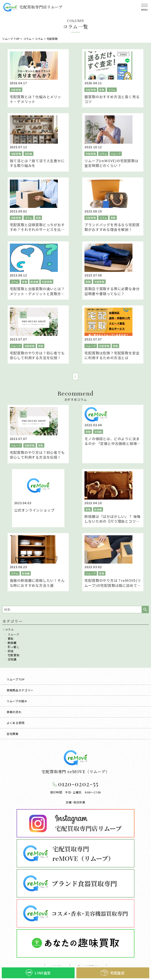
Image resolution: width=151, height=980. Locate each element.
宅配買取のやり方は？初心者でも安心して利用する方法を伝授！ (37, 355)
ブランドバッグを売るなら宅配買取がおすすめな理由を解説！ (112, 227)
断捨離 (34, 282)
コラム (112, 90)
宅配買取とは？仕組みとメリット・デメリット (35, 99)
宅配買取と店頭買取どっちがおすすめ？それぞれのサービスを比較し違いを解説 (37, 230)
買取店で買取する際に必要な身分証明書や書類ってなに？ (112, 291)
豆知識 (28, 154)
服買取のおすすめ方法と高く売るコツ (112, 99)
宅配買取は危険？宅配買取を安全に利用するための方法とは (112, 355)
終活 (11, 651)
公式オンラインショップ (34, 510)
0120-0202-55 (78, 784)
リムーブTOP (16, 679)
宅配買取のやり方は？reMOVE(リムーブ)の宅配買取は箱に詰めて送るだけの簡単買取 (113, 585)
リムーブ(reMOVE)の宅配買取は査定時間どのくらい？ (111, 163)
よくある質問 (15, 723)
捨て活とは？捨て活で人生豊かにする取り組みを (37, 163)
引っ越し (14, 647)
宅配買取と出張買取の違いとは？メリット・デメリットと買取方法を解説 (37, 294)
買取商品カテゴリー (20, 690)
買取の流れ (14, 712)
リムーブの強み (17, 701)
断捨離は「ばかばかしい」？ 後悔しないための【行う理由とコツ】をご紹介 (112, 521)
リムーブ (116, 154)
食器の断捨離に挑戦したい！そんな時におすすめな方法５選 (37, 583)
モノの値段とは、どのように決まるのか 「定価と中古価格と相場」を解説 (112, 444)
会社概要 (13, 734)
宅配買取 (16, 90)
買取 (102, 90)
